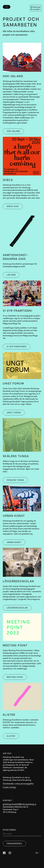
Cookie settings (9, 787)
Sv (38, 853)
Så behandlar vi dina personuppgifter (18, 783)
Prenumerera (14, 843)
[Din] (22, 834)
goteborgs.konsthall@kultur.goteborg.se (20, 804)
